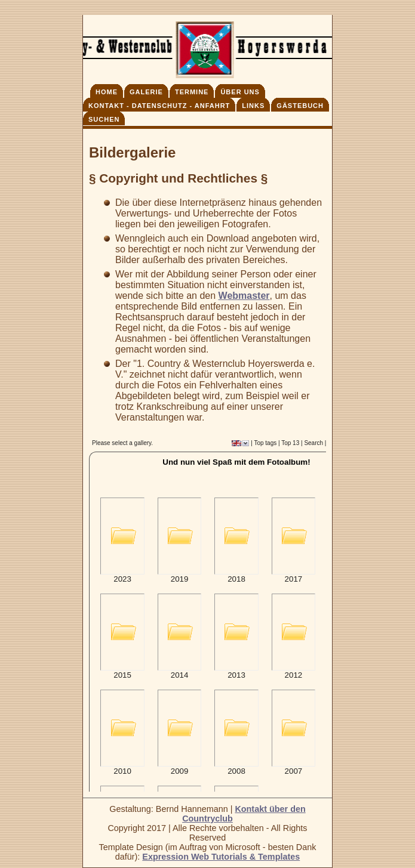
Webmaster (244, 296)
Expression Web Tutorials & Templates (221, 857)
